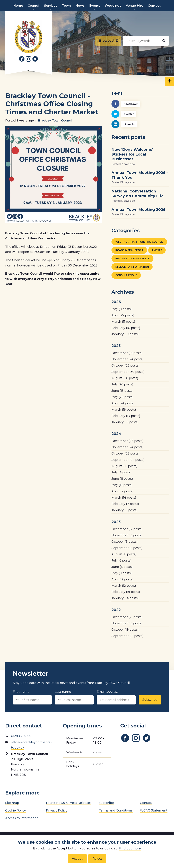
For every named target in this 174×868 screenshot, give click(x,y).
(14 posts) (126, 416)
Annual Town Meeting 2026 (138, 209)
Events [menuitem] (95, 6)
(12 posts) (122, 491)
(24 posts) (127, 359)
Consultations (126, 275)
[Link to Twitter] (35, 59)
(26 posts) (125, 366)
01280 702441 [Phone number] (21, 736)
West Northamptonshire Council (139, 242)
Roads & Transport (129, 250)
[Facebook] (140, 104)
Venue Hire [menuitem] (134, 6)
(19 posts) (124, 410)
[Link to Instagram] (29, 59)
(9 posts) (122, 573)
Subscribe (150, 700)
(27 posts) (123, 315)
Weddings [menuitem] (113, 6)
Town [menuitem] (66, 6)
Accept (77, 859)
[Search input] (146, 41)
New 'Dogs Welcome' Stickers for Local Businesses (132, 154)
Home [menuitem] (18, 6)
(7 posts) (125, 504)
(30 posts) (128, 372)
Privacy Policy (57, 810)
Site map (12, 803)
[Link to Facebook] (22, 59)
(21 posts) (127, 617)
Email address (116, 697)
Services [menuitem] (51, 6)
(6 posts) (121, 561)
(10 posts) (126, 328)
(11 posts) (123, 322)
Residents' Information (132, 267)
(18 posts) (127, 353)
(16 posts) (125, 422)
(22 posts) (125, 453)
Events (157, 250)
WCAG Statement (154, 810)
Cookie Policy (16, 810)
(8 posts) (122, 309)
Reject (97, 859)
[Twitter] (140, 114)
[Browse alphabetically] (108, 41)
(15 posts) (123, 391)
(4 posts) (121, 472)
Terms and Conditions (116, 810)
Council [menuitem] (34, 6)
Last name (74, 697)
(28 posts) (127, 441)
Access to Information (22, 818)
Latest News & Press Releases (69, 803)
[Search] (164, 41)
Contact (146, 803)
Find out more (130, 848)
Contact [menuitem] (154, 6)
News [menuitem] (80, 6)
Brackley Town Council (55, 120)
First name (32, 697)
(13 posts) (127, 535)
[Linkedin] (140, 124)
